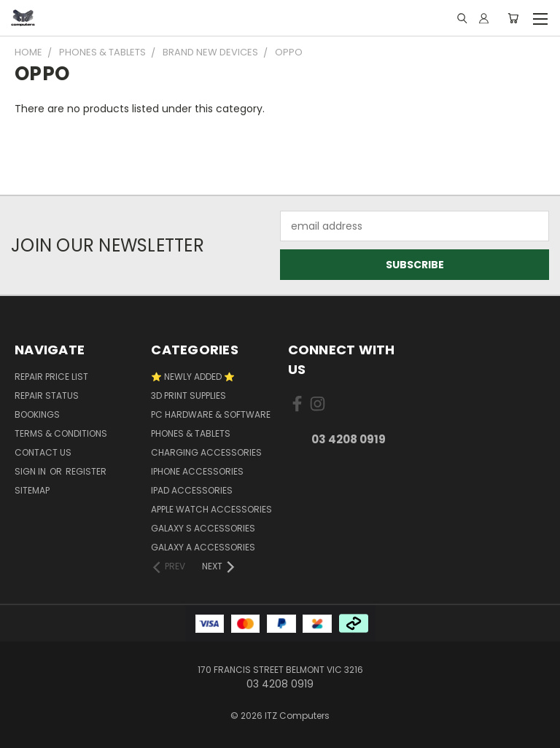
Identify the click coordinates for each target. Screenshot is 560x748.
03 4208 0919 (349, 439)
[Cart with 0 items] (513, 18)
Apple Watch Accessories (211, 509)
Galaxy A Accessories (203, 547)
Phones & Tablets (191, 433)
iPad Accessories (192, 490)
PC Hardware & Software (211, 414)
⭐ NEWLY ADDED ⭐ (193, 377)
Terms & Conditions (61, 433)
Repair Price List (51, 377)
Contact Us (43, 452)
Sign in (31, 471)
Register (86, 471)
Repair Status (47, 396)
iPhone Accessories (197, 471)
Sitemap (32, 490)
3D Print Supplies (188, 396)
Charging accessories (206, 452)
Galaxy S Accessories (203, 528)
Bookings (37, 414)
